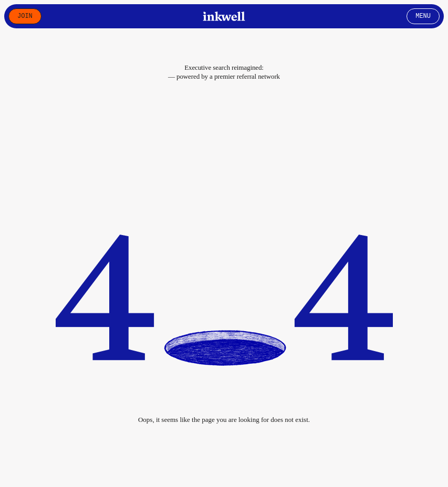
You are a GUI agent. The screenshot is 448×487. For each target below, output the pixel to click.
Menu (423, 16)
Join (25, 16)
